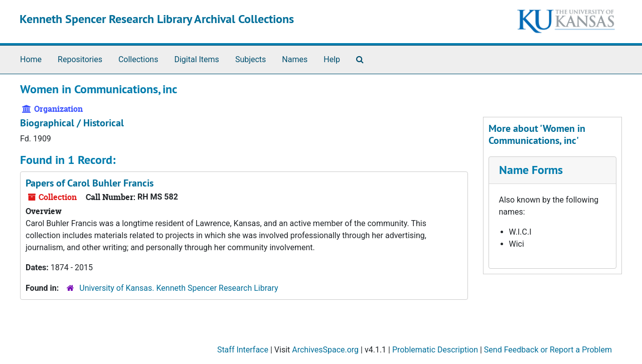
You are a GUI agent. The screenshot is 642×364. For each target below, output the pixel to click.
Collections (138, 59)
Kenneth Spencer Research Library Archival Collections (157, 19)
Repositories (80, 59)
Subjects (251, 59)
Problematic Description (435, 350)
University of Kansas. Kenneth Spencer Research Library (179, 288)
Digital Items (196, 59)
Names (295, 59)
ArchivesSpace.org (325, 350)
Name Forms (531, 170)
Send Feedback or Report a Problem (548, 350)
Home (31, 59)
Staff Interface (243, 350)
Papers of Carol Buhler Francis (90, 183)
